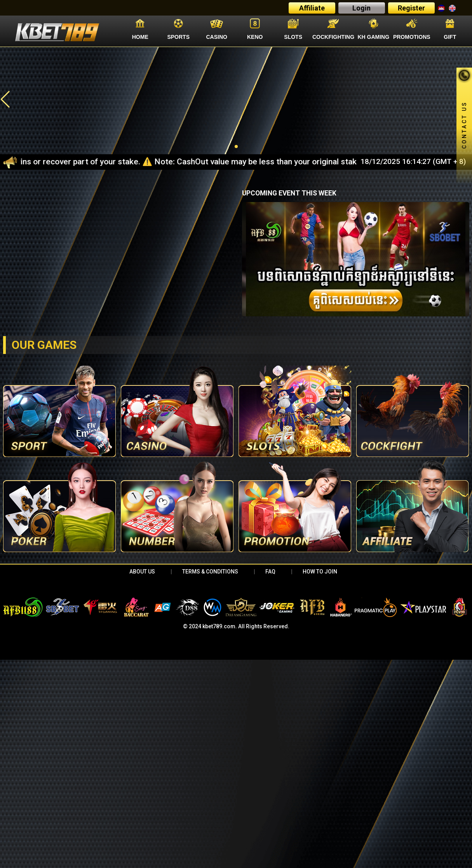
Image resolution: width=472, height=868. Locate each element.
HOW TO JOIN (320, 572)
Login (361, 8)
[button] (5, 99)
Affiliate (312, 8)
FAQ (270, 572)
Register (411, 8)
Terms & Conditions (210, 572)
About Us (142, 572)
